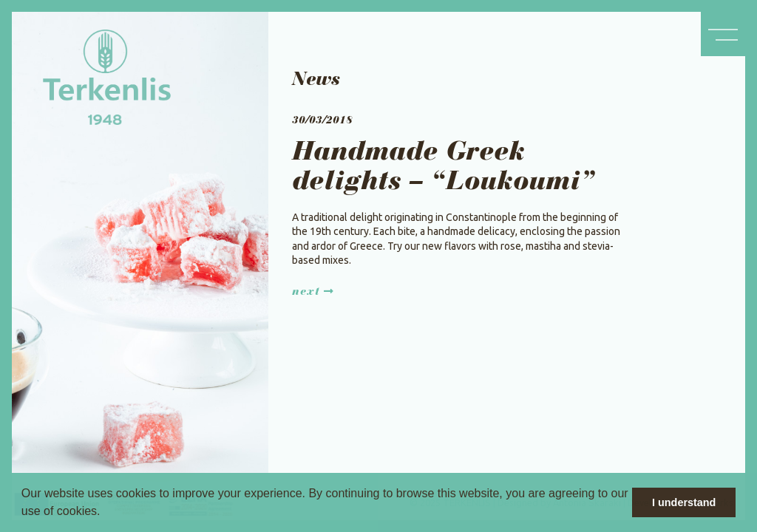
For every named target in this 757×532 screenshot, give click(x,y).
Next (313, 292)
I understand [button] (684, 502)
